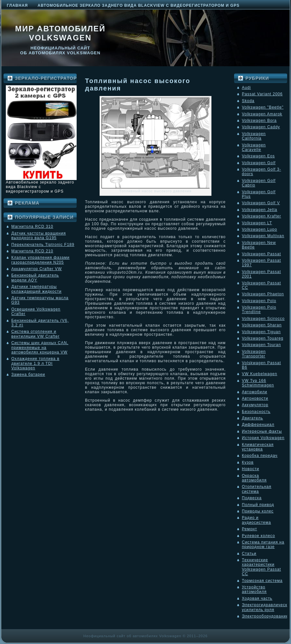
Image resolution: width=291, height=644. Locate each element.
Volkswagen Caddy (261, 127)
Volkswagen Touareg (263, 338)
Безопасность (256, 412)
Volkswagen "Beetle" (263, 107)
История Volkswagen (263, 438)
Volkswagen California (254, 136)
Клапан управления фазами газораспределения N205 (40, 260)
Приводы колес (258, 511)
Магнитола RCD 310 (32, 227)
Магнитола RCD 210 (32, 251)
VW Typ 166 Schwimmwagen (258, 383)
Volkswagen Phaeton (263, 294)
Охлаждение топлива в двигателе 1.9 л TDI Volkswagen (35, 363)
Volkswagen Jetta (259, 210)
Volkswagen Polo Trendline (259, 310)
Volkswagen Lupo (259, 229)
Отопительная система (257, 489)
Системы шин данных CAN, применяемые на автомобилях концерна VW (40, 348)
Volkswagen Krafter (261, 216)
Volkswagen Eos (258, 156)
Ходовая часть (257, 598)
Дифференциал (258, 425)
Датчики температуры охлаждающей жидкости (36, 289)
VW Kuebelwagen (259, 374)
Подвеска (252, 498)
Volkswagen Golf (259, 163)
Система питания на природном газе (263, 544)
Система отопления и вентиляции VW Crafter (35, 334)
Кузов (248, 462)
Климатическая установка (258, 447)
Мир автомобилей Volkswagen (60, 33)
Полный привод (258, 505)
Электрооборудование (265, 616)
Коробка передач (260, 456)
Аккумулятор (255, 405)
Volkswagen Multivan (263, 236)
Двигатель (253, 418)
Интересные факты (262, 431)
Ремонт (249, 529)
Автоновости (255, 398)
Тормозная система (262, 581)
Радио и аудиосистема (256, 520)
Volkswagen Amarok (262, 114)
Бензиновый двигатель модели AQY (35, 278)
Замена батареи (28, 375)
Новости (250, 469)
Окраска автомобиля (254, 478)
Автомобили (254, 392)
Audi (246, 88)
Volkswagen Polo (259, 301)
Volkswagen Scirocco (263, 319)
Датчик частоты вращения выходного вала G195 (39, 236)
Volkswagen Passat (261, 254)
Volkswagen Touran (261, 345)
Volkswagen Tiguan (261, 332)
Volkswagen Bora (259, 121)
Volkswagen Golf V (261, 203)
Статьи (249, 554)
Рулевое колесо (259, 536)
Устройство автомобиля (254, 589)
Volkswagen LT (257, 223)
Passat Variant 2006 (262, 94)
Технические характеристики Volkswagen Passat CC (261, 567)
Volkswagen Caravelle (254, 147)
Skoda (248, 101)
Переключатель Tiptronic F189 (43, 245)
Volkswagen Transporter (254, 354)
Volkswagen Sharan (262, 325)
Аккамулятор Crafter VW (37, 269)
